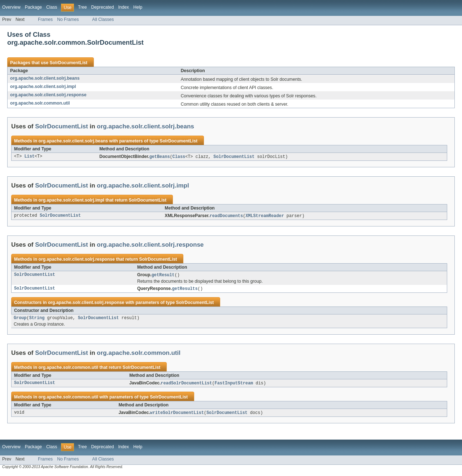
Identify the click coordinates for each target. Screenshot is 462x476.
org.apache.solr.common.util (40, 103)
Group (20, 320)
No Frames (68, 19)
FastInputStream (234, 385)
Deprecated (103, 7)
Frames (45, 19)
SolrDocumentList (68, 63)
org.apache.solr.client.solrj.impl (43, 87)
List (29, 157)
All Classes (103, 19)
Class (52, 7)
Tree (82, 7)
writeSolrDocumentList (177, 415)
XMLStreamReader (265, 216)
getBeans (160, 157)
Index (123, 7)
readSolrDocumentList (186, 385)
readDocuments (226, 216)
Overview (11, 7)
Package (33, 7)
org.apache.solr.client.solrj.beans (45, 78)
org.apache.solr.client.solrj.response (48, 95)
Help (138, 7)
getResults (185, 290)
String (37, 320)
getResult (163, 276)
